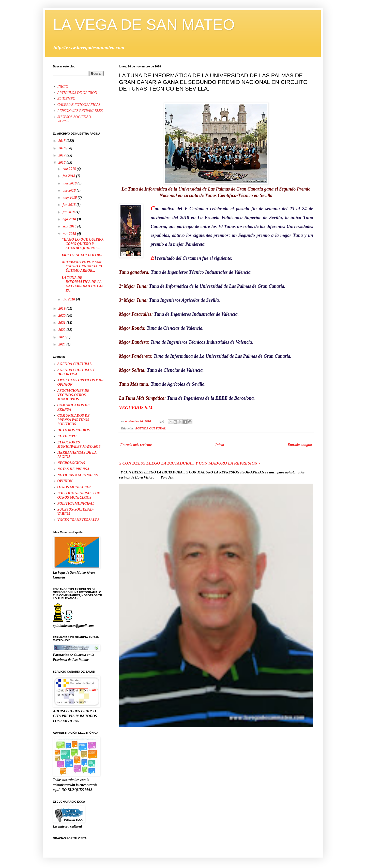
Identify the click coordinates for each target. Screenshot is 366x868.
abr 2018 (69, 190)
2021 (63, 323)
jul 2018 (69, 212)
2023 (63, 337)
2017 (63, 155)
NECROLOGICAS (71, 463)
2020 (63, 316)
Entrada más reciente (136, 445)
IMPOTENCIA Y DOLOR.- (82, 255)
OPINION (65, 481)
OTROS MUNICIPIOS (74, 487)
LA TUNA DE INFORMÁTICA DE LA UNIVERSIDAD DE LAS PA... (83, 284)
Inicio (220, 445)
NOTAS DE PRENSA (73, 469)
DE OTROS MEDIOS (74, 430)
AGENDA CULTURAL (151, 428)
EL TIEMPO (66, 99)
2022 (63, 330)
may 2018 (70, 198)
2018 (63, 162)
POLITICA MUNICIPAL (76, 504)
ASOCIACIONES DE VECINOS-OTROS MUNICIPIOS (73, 395)
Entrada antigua (300, 445)
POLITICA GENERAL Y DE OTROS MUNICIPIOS (79, 495)
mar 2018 (70, 183)
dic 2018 (69, 299)
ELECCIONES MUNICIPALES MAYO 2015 (79, 444)
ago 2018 (70, 219)
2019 (63, 308)
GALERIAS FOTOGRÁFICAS (79, 105)
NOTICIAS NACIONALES (78, 475)
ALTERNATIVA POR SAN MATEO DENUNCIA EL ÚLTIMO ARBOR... (82, 266)
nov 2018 (70, 234)
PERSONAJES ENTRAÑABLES (80, 111)
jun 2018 (69, 205)
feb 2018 (69, 176)
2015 (63, 141)
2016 (63, 148)
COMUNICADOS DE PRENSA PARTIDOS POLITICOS (74, 420)
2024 (63, 344)
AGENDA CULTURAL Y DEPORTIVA (76, 372)
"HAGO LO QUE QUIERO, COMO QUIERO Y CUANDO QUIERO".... (83, 244)
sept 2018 (70, 226)
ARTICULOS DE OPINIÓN (77, 93)
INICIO (63, 87)
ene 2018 (70, 169)
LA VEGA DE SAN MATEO (144, 25)
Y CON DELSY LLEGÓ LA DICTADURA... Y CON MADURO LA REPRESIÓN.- (189, 463)
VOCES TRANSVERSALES (78, 520)
